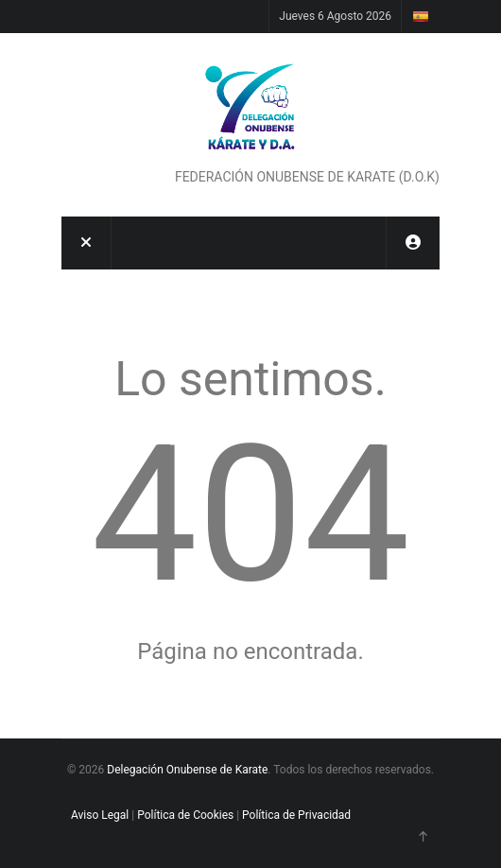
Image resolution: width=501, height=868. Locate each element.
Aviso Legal (100, 815)
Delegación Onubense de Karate (187, 770)
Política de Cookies (185, 815)
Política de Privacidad (296, 815)
